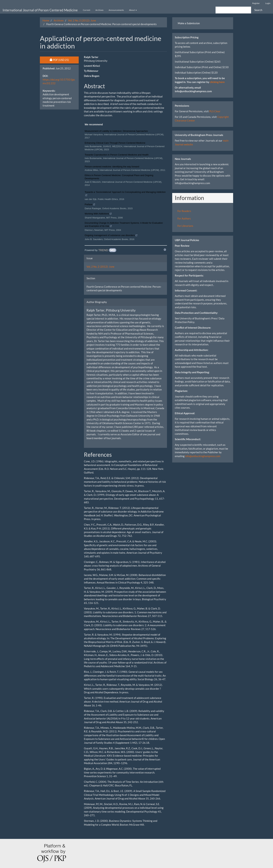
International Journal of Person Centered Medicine (40, 10)
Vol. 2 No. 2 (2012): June (82, 20)
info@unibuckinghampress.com (203, 456)
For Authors (184, 218)
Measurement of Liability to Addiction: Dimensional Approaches (116, 131)
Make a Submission (189, 23)
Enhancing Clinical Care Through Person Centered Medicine (115, 143)
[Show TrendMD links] (165, 250)
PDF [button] (64, 60)
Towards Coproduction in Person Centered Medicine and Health (117, 155)
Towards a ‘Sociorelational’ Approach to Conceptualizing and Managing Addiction (125, 194)
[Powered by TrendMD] (100, 250)
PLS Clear (215, 111)
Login (268, 3)
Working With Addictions (98, 214)
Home (46, 20)
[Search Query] (233, 10)
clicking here (217, 82)
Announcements (116, 10)
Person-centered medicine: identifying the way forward (112, 167)
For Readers (184, 211)
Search (258, 10)
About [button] (133, 10)
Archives (99, 10)
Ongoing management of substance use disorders (111, 236)
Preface (90, 205)
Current (87, 10)
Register (256, 3)
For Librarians (185, 226)
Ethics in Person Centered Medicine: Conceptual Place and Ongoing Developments (119, 177)
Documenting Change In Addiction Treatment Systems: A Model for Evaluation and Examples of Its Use (124, 225)
